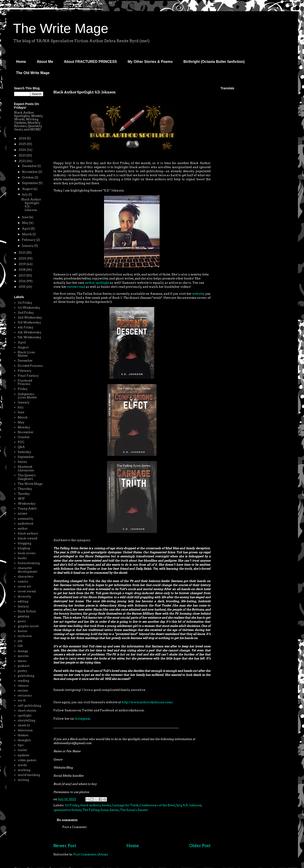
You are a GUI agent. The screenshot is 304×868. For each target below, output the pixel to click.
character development (27, 570)
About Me (45, 62)
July (179, 805)
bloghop (24, 548)
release (23, 686)
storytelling (26, 720)
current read (76, 287)
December (30, 166)
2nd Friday (26, 313)
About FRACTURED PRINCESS (90, 62)
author (23, 528)
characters (26, 577)
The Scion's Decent (134, 810)
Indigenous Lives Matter (27, 396)
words (22, 765)
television (25, 730)
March (27, 234)
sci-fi (22, 700)
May (26, 223)
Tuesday (24, 494)
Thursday (25, 489)
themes (23, 735)
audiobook (26, 524)
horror (23, 631)
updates (24, 755)
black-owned (27, 538)
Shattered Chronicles (26, 469)
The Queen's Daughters (27, 477)
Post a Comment (74, 827)
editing (23, 601)
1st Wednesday (29, 308)
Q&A (21, 447)
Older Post (200, 846)
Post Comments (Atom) (91, 854)
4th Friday (26, 327)
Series (22, 462)
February (29, 240)
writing (23, 780)
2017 (22, 276)
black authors (90, 805)
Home (21, 62)
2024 (23, 150)
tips (21, 745)
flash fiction (27, 611)
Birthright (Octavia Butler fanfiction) (214, 62)
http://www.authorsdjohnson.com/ (147, 702)
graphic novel (28, 626)
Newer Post (65, 846)
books (106, 805)
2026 (23, 138)
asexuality (25, 519)
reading (23, 681)
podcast (24, 666)
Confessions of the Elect (157, 805)
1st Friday (72, 805)
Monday (24, 427)
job (20, 641)
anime (22, 513)
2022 (23, 161)
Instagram (82, 719)
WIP (21, 499)
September (30, 183)
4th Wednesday (30, 332)
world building (29, 775)
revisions (25, 695)
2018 (22, 270)
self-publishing (29, 706)
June (26, 217)
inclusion (25, 636)
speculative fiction (67, 810)
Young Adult (27, 509)
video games (27, 760)
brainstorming (29, 563)
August (28, 189)
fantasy (23, 606)
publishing (26, 676)
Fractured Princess (25, 382)
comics (23, 581)
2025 (23, 144)
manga (23, 651)
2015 (22, 287)
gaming (23, 616)
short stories (27, 711)
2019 (23, 264)
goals (22, 621)
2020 (23, 258)
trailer (22, 750)
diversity (24, 597)
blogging (24, 543)
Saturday (24, 452)
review (23, 691)
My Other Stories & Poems (150, 62)
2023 (23, 155)
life (20, 646)
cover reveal (27, 591)
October (28, 177)
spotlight (25, 715)
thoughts (24, 740)
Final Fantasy (28, 376)
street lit (24, 725)
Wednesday (27, 504)
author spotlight (97, 283)
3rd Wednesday (29, 322)
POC (21, 442)
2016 (23, 281)
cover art (24, 586)
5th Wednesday (29, 337)
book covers (27, 553)
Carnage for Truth (125, 805)
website (198, 294)
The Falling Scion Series (101, 810)
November (30, 172)
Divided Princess (30, 366)
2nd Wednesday (30, 318)
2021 (22, 253)
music (22, 661)
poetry (23, 671)
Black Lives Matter (26, 354)
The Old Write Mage (33, 73)
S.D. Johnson (192, 805)
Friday (23, 389)
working (24, 770)
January (28, 246)
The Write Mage (61, 28)
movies (23, 656)
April (26, 229)
